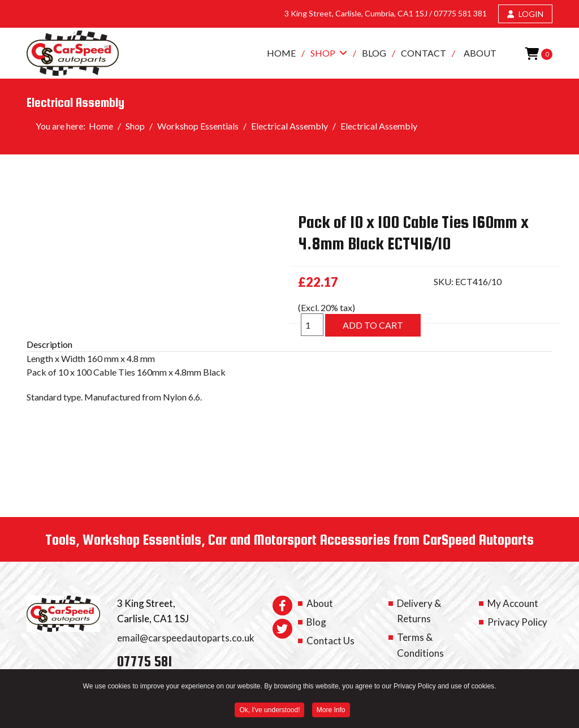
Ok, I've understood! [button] (269, 712)
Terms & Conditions (420, 645)
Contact (424, 53)
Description (49, 344)
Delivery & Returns (419, 611)
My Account (513, 603)
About (480, 53)
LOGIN (525, 14)
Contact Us (330, 641)
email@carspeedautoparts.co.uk (186, 638)
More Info (331, 712)
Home (281, 53)
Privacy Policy (517, 622)
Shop (323, 53)
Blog (374, 53)
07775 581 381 (460, 13)
